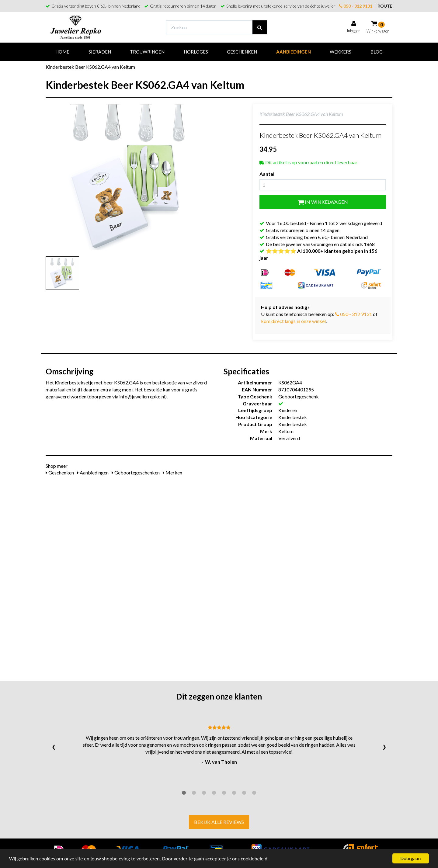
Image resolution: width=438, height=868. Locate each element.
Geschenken (242, 52)
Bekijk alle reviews (219, 822)
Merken (172, 472)
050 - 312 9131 (356, 6)
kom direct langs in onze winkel (293, 321)
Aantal (267, 174)
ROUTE (385, 6)
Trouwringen (147, 52)
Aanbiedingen (294, 52)
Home (62, 52)
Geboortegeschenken (136, 472)
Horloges (196, 52)
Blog (377, 52)
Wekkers (341, 52)
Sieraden (100, 52)
